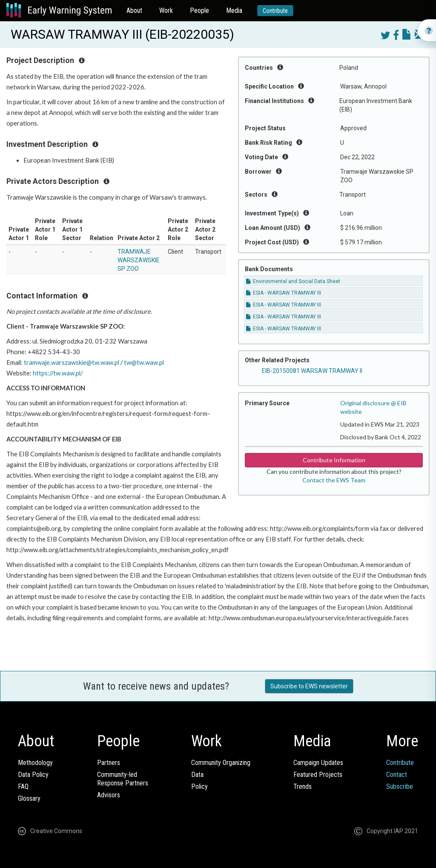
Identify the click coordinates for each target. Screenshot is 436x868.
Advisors (109, 795)
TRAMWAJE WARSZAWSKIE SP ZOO (139, 260)
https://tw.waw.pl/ (58, 373)
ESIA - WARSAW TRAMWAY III (284, 293)
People (199, 10)
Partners (109, 763)
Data (197, 775)
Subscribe (400, 786)
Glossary (29, 798)
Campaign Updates (318, 763)
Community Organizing (221, 763)
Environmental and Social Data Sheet (293, 281)
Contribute (275, 11)
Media (234, 10)
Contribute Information (334, 460)
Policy (199, 786)
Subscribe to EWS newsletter (309, 686)
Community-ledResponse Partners (123, 779)
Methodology (35, 763)
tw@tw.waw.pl (144, 362)
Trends (303, 786)
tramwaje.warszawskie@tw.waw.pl (72, 362)
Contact (397, 775)
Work (166, 10)
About (134, 10)
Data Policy (33, 775)
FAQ (23, 786)
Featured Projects (318, 775)
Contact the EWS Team (334, 480)
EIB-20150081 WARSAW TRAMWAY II (312, 371)
